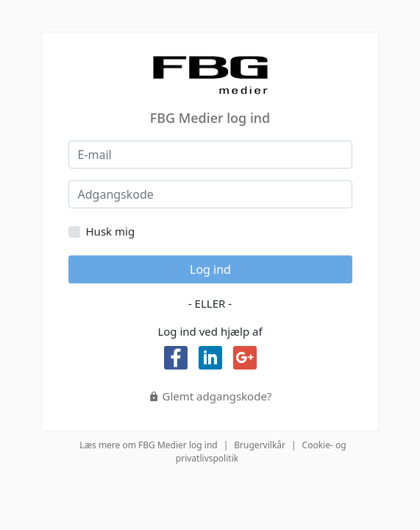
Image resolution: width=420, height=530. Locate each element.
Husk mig (111, 231)
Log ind (210, 269)
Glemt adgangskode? (210, 396)
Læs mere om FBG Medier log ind (148, 445)
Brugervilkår (260, 445)
